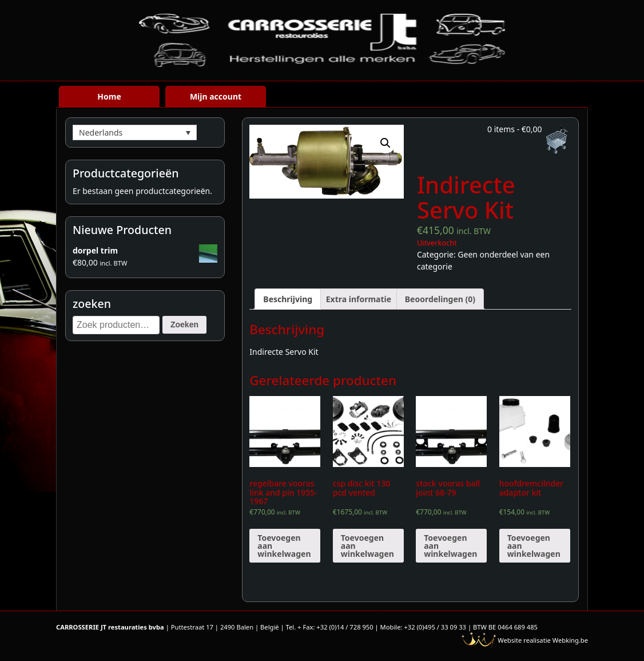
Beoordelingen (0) (440, 299)
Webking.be (570, 640)
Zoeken (184, 324)
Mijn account (216, 96)
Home (109, 96)
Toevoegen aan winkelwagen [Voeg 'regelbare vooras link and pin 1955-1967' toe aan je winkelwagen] (284, 546)
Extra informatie (359, 299)
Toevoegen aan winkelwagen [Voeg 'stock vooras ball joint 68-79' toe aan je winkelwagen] (450, 546)
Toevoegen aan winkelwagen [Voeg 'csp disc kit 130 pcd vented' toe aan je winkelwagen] (367, 546)
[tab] (288, 299)
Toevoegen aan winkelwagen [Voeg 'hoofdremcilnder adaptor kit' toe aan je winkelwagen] (534, 546)
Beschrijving (288, 299)
